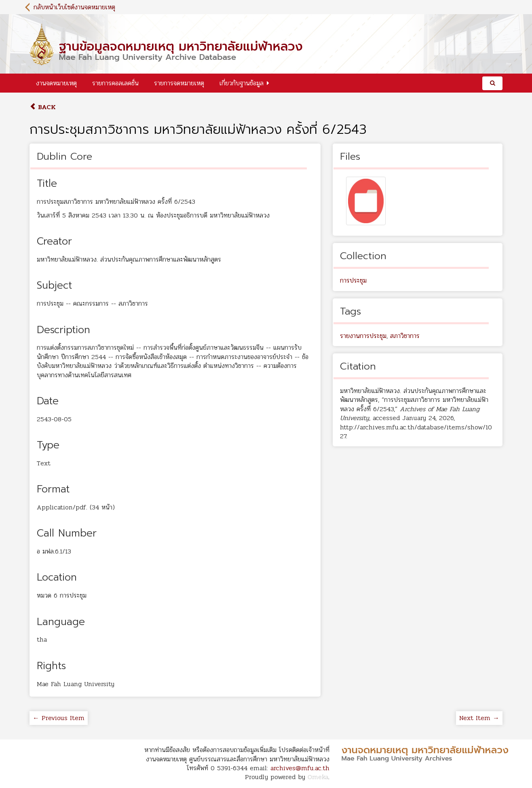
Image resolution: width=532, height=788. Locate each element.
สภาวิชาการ (405, 336)
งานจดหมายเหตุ (56, 83)
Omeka (318, 777)
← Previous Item (59, 718)
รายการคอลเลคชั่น (115, 83)
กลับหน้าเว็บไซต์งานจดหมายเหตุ (74, 7)
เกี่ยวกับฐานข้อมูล (242, 83)
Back (43, 107)
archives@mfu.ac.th (300, 768)
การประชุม (353, 280)
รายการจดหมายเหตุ (179, 83)
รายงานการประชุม (363, 336)
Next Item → (479, 718)
